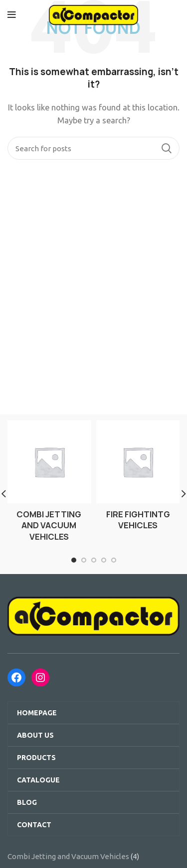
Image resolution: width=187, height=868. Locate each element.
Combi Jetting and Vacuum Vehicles (68, 856)
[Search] (93, 148)
